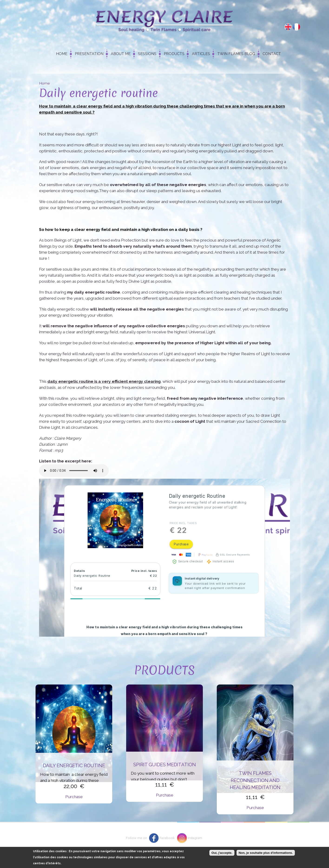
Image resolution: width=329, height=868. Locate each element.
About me (121, 54)
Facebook (167, 838)
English (288, 27)
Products (174, 54)
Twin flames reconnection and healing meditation (255, 780)
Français (296, 27)
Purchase (74, 797)
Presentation (89, 54)
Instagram (195, 838)
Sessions (147, 54)
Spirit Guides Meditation (165, 765)
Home (62, 54)
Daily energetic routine (74, 766)
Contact (272, 54)
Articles (201, 54)
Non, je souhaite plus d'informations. (266, 853)
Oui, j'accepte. (222, 853)
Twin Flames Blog (236, 54)
